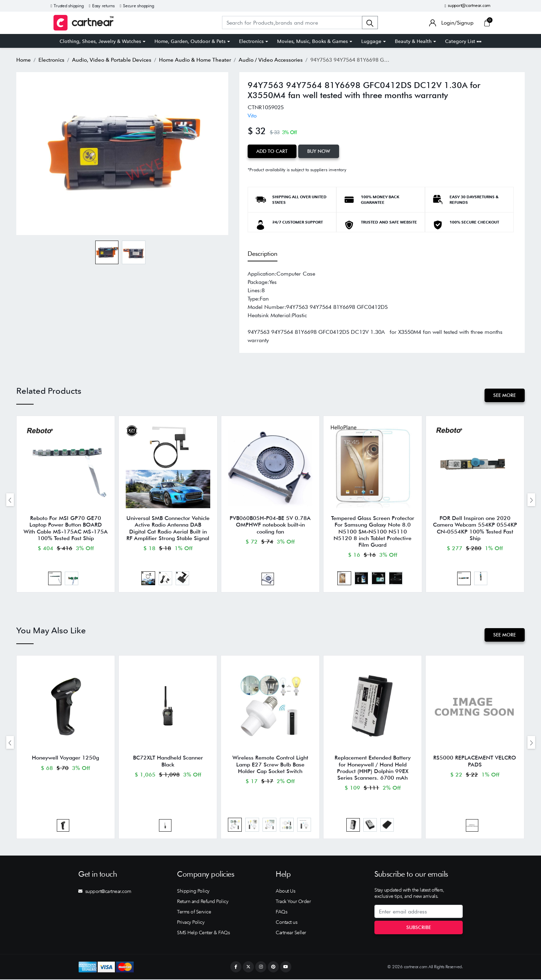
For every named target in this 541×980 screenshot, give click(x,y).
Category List (463, 41)
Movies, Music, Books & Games (312, 41)
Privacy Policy (191, 923)
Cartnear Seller (291, 933)
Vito (252, 116)
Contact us (286, 923)
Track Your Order (293, 902)
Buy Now (319, 151)
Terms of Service (194, 912)
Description (263, 253)
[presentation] (10, 500)
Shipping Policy (193, 892)
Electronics (251, 41)
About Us (285, 892)
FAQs (281, 912)
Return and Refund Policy (203, 902)
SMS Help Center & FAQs (203, 933)
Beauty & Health (413, 41)
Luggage (371, 41)
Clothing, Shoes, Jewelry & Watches (100, 41)
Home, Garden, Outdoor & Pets (190, 41)
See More (504, 395)
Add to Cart (272, 151)
